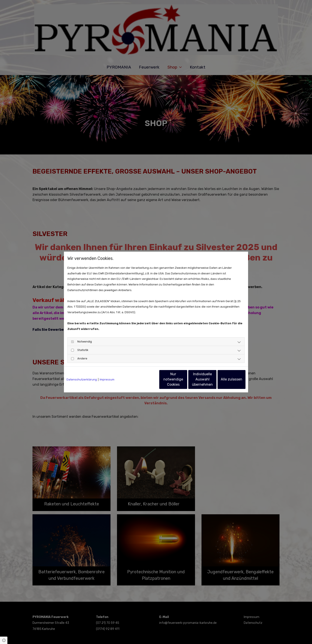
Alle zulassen (225, 379)
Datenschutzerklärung (82, 379)
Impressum (107, 379)
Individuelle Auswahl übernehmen (184, 379)
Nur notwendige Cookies (143, 379)
